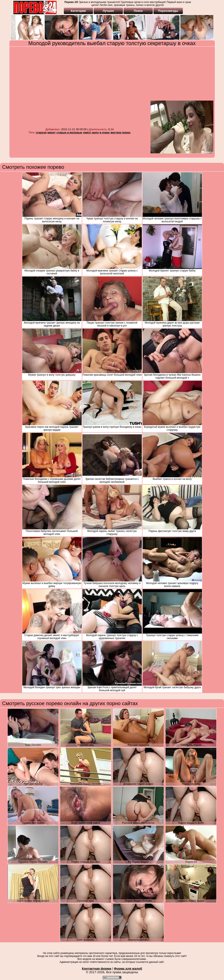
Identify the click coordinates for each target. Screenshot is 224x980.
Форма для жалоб (128, 968)
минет (52, 132)
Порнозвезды (168, 11)
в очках (105, 132)
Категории (78, 11)
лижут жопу (91, 132)
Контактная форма (97, 968)
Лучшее (108, 11)
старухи (41, 132)
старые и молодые (69, 132)
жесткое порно (120, 132)
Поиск (138, 11)
